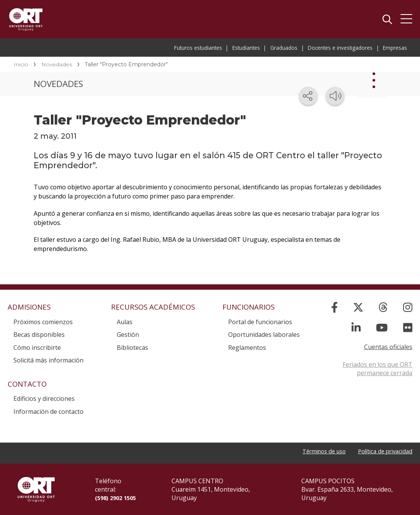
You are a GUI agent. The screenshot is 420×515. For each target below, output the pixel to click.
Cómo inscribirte (37, 348)
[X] (358, 307)
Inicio (21, 64)
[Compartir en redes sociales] (308, 96)
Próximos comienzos (43, 322)
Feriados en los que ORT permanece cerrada (378, 369)
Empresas (395, 48)
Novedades (57, 64)
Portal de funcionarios (260, 322)
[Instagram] (408, 307)
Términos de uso (316, 452)
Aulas (125, 322)
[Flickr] (408, 327)
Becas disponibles (39, 335)
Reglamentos (247, 348)
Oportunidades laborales (264, 335)
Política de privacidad (382, 452)
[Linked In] (356, 327)
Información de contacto (48, 412)
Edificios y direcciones (44, 399)
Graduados (284, 48)
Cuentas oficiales (388, 347)
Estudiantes (246, 48)
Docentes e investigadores (340, 48)
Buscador (387, 19)
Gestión (128, 335)
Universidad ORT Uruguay (26, 19)
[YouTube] (382, 327)
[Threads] (383, 307)
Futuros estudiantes (198, 48)
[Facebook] (334, 307)
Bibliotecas (132, 348)
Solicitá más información (48, 360)
